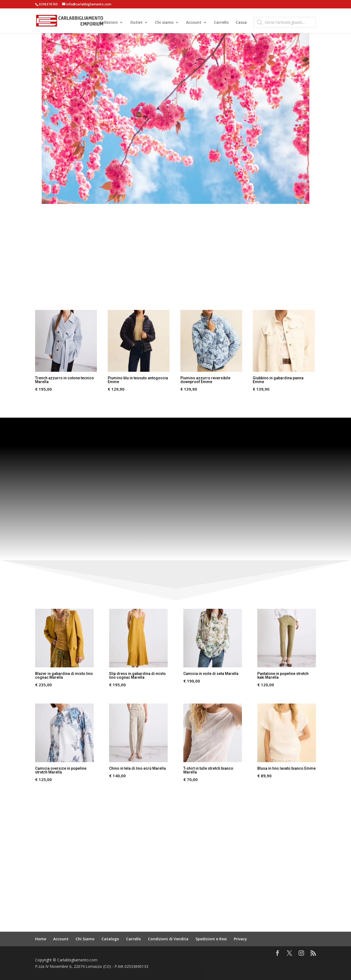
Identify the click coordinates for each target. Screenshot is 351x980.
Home (41, 939)
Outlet (136, 23)
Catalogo (110, 939)
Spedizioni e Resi (211, 939)
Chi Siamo (85, 939)
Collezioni (109, 23)
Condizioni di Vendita (168, 939)
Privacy (240, 939)
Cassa (241, 23)
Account (194, 23)
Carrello (221, 23)
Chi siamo (164, 23)
